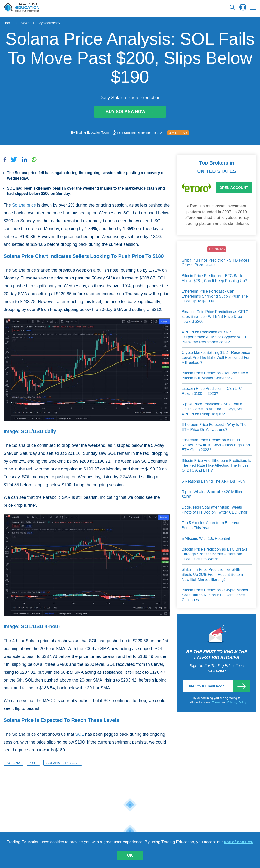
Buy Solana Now (130, 112)
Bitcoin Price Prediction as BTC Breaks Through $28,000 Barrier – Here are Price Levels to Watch (215, 554)
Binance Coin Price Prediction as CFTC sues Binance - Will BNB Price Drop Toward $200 (215, 317)
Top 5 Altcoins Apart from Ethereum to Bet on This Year (214, 525)
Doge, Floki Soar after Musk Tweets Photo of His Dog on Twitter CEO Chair (215, 510)
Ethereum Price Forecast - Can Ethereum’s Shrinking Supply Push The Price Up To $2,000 (215, 296)
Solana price (24, 205)
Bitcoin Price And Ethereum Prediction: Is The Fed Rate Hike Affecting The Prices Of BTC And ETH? (216, 465)
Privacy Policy (237, 702)
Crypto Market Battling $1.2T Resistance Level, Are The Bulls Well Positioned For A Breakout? (216, 357)
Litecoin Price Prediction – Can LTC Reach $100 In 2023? (212, 391)
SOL (80, 734)
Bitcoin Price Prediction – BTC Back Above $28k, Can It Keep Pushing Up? (214, 278)
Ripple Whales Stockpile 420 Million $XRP (212, 494)
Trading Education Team (92, 132)
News (25, 23)
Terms (217, 702)
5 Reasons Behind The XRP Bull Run (213, 481)
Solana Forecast (63, 763)
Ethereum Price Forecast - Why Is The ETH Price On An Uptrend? (214, 427)
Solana (13, 763)
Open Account (234, 188)
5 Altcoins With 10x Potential (206, 539)
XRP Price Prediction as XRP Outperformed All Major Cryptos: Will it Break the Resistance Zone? (214, 337)
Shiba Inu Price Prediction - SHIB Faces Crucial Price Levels (215, 263)
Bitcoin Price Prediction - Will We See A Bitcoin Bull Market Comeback (215, 376)
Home (8, 23)
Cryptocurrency (49, 23)
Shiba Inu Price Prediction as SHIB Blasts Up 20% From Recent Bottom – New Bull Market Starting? (214, 574)
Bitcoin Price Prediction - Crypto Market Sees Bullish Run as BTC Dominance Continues (215, 595)
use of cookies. (239, 842)
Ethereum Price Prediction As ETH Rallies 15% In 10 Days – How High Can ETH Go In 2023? (216, 445)
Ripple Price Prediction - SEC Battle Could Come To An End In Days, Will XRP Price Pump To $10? (212, 409)
